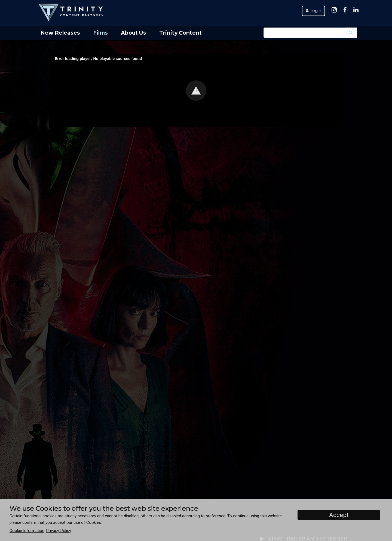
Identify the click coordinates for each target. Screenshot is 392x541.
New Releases (60, 33)
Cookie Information (27, 531)
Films (100, 33)
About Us (134, 33)
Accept (339, 515)
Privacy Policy (59, 531)
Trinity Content (180, 33)
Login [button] (313, 11)
